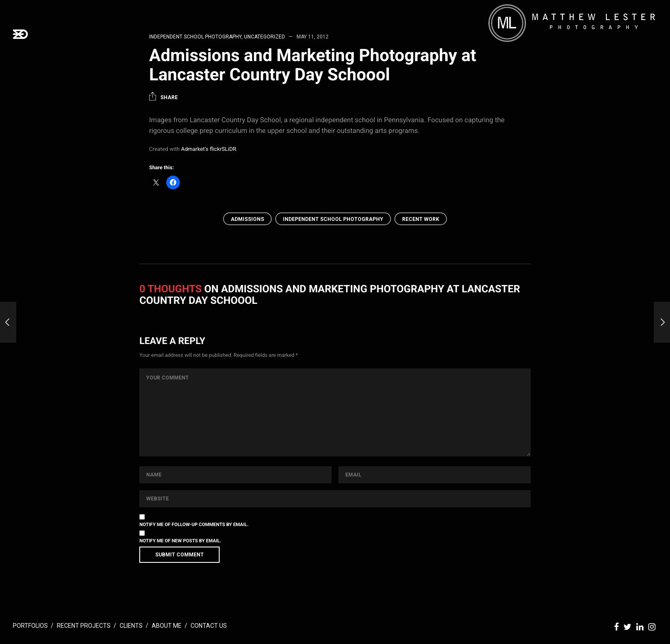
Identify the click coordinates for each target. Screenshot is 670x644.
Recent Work (421, 219)
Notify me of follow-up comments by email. (194, 525)
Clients (131, 626)
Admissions (247, 219)
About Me (167, 626)
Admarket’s (195, 149)
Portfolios (30, 626)
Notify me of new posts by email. (180, 541)
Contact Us (209, 626)
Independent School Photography (333, 219)
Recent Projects (84, 626)
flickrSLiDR (223, 149)
